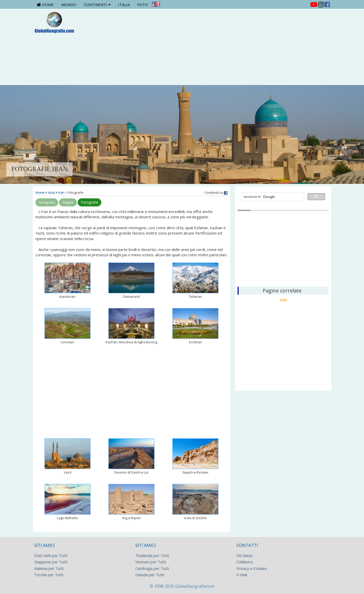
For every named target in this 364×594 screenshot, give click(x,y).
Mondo (69, 5)
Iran (61, 193)
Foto (143, 5)
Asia (51, 193)
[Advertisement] (207, 47)
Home (45, 5)
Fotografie (89, 202)
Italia (124, 5)
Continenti (97, 5)
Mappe (68, 202)
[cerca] (272, 197)
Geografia (47, 202)
